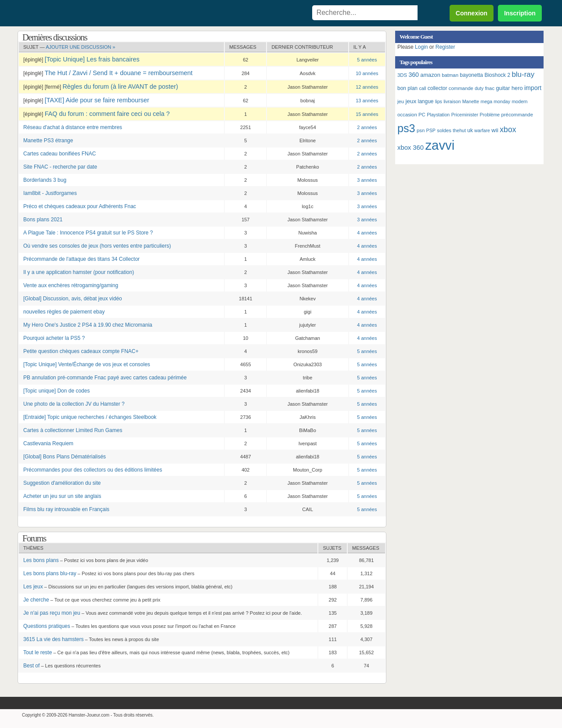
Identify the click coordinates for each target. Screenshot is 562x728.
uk (470, 130)
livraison (452, 101)
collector (438, 88)
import (533, 88)
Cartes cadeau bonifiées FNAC (59, 154)
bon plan (407, 88)
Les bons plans (41, 560)
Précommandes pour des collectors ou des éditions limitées (93, 470)
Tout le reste (38, 652)
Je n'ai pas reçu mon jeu (52, 613)
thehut (459, 130)
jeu (401, 101)
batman (450, 75)
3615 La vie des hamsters (53, 639)
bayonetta (471, 75)
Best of (31, 666)
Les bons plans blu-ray (50, 573)
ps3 (406, 128)
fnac (490, 88)
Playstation (438, 115)
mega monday (496, 101)
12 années (367, 87)
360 (414, 75)
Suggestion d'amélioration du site (62, 483)
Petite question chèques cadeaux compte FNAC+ (81, 351)
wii (495, 130)
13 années (367, 101)
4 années (367, 233)
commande (461, 88)
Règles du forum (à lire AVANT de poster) (120, 86)
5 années (367, 60)
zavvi (440, 145)
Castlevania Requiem (48, 443)
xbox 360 (411, 148)
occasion (407, 115)
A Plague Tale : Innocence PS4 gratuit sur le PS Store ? (88, 233)
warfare (482, 130)
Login (421, 47)
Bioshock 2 (497, 75)
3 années (367, 180)
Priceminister (465, 115)
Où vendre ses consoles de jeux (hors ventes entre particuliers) (97, 246)
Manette (471, 101)
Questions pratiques (47, 626)
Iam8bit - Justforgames (50, 193)
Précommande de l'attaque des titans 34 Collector (81, 259)
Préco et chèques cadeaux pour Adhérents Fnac (80, 206)
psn (421, 130)
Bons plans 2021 (43, 220)
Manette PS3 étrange (48, 141)
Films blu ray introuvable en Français (66, 509)
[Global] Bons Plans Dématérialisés (65, 457)
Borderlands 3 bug (45, 180)
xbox (508, 130)
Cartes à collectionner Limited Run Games (73, 430)
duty (479, 88)
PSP (431, 130)
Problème (490, 115)
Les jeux (33, 587)
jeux (411, 101)
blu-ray (523, 74)
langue (426, 101)
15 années (367, 114)
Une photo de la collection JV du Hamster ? (74, 404)
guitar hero (509, 88)
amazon (430, 75)
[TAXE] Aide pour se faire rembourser (97, 100)
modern (519, 101)
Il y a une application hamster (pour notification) (79, 272)
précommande (517, 115)
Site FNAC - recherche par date (60, 167)
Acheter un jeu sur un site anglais (62, 496)
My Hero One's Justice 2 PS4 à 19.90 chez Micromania (88, 325)
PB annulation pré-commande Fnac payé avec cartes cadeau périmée (105, 378)
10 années (367, 73)
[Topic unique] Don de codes (56, 391)
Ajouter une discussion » (80, 47)
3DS (402, 75)
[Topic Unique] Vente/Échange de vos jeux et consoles (87, 364)
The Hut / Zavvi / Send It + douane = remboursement (119, 73)
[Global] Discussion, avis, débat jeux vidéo (73, 299)
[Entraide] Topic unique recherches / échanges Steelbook (90, 417)
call (422, 88)
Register (445, 47)
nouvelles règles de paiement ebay (64, 312)
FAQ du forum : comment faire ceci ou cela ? (107, 114)
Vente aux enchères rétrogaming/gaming (71, 285)
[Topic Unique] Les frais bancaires (92, 59)
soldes (444, 130)
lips (439, 101)
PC (422, 115)
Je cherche (36, 600)
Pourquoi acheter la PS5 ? (54, 338)
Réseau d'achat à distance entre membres (73, 127)
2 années (367, 127)
